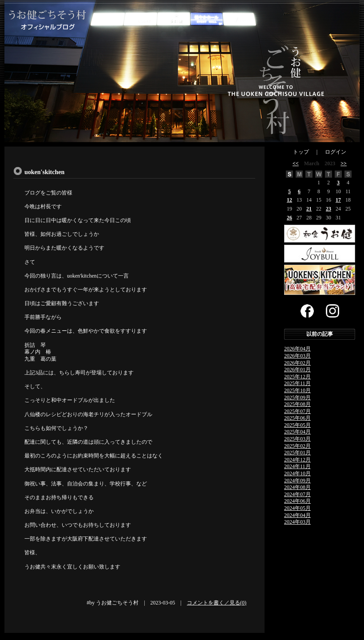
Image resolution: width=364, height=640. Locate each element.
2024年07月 (297, 494)
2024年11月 (297, 466)
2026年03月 (297, 356)
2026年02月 (297, 363)
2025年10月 (297, 390)
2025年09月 (297, 398)
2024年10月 (297, 473)
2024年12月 (297, 460)
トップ (301, 152)
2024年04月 (297, 515)
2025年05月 (297, 425)
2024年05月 (297, 508)
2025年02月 (297, 446)
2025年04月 (297, 432)
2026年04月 (297, 349)
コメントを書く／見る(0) (217, 603)
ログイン (336, 152)
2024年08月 (297, 487)
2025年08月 (297, 404)
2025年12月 (297, 377)
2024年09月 (297, 481)
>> (344, 163)
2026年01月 (297, 370)
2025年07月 (297, 411)
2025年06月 (297, 418)
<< (296, 163)
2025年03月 (297, 439)
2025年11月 (297, 383)
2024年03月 (297, 522)
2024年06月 (297, 501)
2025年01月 (297, 453)
